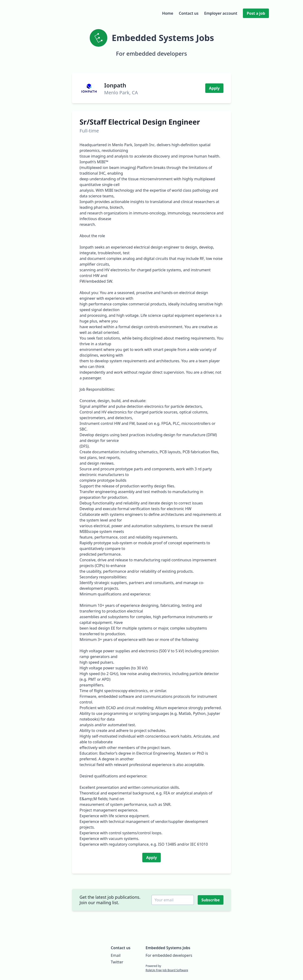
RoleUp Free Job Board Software (167, 970)
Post (256, 13)
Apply (214, 88)
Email (116, 955)
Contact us (189, 13)
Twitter (117, 962)
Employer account (221, 13)
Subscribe (211, 900)
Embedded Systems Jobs (168, 948)
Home (168, 13)
